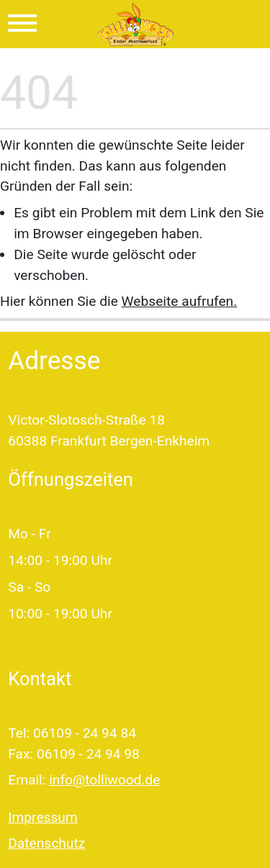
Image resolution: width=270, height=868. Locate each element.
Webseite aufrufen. (180, 301)
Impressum (43, 817)
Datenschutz (46, 843)
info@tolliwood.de (104, 780)
